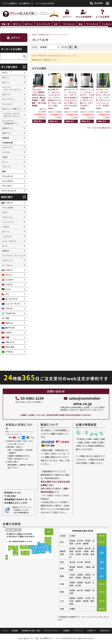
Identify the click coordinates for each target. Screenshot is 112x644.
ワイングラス (7, 181)
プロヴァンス (7, 260)
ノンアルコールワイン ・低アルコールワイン (11, 115)
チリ (7, 294)
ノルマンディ (7, 236)
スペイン (9, 275)
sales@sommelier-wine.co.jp (82, 401)
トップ (5, 631)
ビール (5, 162)
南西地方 (6, 251)
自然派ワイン (7, 128)
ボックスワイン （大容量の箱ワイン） (11, 122)
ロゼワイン (7, 94)
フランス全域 (7, 208)
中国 (7, 337)
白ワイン (29, 24)
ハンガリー (10, 280)
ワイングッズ (92, 24)
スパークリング (43, 24)
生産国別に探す (44, 35)
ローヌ (5, 246)
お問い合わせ (105, 631)
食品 (81, 24)
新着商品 (6, 138)
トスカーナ (64, 35)
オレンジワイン (8, 99)
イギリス (9, 284)
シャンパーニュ (8, 222)
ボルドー (6, 212)
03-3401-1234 (29, 398)
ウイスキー (7, 152)
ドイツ (8, 289)
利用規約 (66, 631)
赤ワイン (17, 24)
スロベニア (10, 342)
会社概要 (15, 631)
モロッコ (9, 323)
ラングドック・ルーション (13, 256)
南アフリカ (10, 328)
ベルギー (9, 333)
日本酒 (5, 157)
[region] (56, 24)
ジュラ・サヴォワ (9, 241)
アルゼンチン (11, 313)
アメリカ (9, 308)
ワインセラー (7, 186)
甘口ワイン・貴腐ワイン (12, 109)
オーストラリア (12, 299)
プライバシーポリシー (52, 631)
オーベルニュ (7, 265)
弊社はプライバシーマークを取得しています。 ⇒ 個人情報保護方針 (22, 510)
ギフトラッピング (9, 191)
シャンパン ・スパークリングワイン (12, 88)
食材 (4, 171)
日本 (7, 318)
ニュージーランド (13, 304)
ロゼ (56, 24)
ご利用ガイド (91, 631)
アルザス (6, 227)
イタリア (55, 35)
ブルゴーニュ (7, 217)
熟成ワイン (7, 133)
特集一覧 (6, 24)
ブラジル (9, 352)
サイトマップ (78, 631)
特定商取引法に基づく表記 (31, 631)
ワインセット (69, 24)
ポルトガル (10, 347)
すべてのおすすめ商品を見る (100, 128)
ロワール (6, 232)
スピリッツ (7, 167)
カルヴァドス (7, 147)
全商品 (34, 35)
